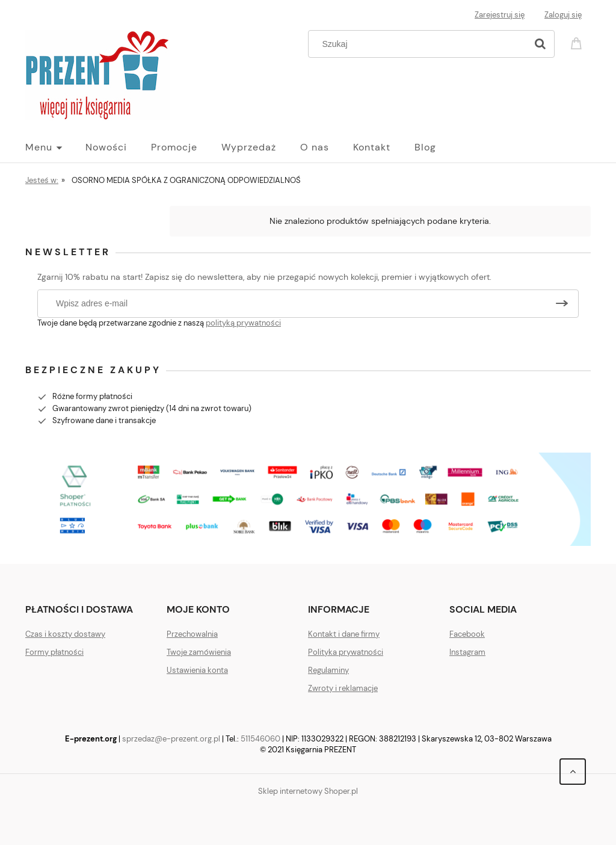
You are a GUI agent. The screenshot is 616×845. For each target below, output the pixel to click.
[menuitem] (55, 147)
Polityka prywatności (346, 652)
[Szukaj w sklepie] (420, 44)
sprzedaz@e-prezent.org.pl (171, 739)
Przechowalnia (192, 634)
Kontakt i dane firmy (344, 634)
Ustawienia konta (197, 670)
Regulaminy (328, 670)
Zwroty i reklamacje (343, 688)
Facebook (467, 634)
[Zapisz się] (562, 304)
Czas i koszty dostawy (65, 634)
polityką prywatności (243, 323)
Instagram (467, 652)
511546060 (260, 739)
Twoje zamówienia (199, 652)
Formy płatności (54, 652)
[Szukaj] (540, 44)
